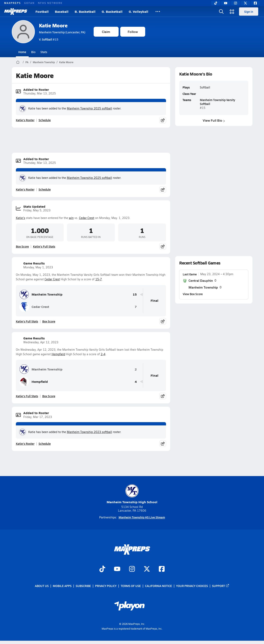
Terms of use (131, 586)
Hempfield (58, 354)
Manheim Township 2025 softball (89, 108)
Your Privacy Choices (192, 586)
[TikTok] (216, 3)
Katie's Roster (25, 120)
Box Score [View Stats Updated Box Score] (22, 246)
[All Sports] (158, 12)
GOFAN (29, 3)
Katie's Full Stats (44, 246)
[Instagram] (236, 3)
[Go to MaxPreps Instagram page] (132, 569)
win (71, 218)
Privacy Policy (106, 586)
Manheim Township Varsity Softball (217, 102)
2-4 (103, 354)
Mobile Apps (62, 586)
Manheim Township (44, 62)
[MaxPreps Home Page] (18, 62)
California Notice (159, 586)
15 (135, 294)
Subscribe (83, 586)
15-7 (99, 279)
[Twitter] (245, 3)
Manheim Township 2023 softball (89, 432)
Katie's (21, 218)
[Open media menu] (232, 12)
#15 (49, 39)
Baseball (62, 11)
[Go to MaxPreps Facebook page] (162, 569)
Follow (133, 32)
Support (221, 586)
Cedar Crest (87, 218)
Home (22, 52)
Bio (33, 52)
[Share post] (163, 120)
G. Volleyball (138, 11)
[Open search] (221, 12)
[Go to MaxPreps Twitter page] (147, 569)
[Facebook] (255, 3)
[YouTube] (226, 3)
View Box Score (193, 294)
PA (27, 62)
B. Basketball (85, 11)
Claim (106, 32)
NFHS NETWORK (50, 3)
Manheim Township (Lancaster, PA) (62, 32)
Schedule (45, 120)
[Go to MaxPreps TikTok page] (102, 569)
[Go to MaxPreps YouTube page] (117, 569)
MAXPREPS (12, 3)
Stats (44, 52)
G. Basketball (112, 11)
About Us (42, 586)
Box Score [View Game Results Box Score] (49, 321)
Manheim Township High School (132, 494)
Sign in (249, 12)
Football (42, 11)
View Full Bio (214, 120)
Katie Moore (53, 25)
